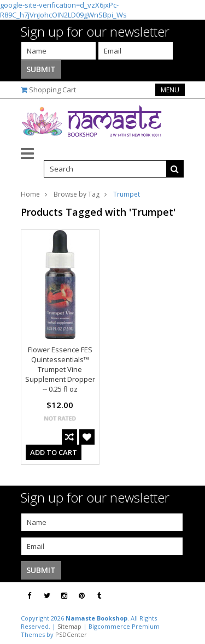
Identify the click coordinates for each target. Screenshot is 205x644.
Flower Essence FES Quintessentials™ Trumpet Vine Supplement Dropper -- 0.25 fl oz (60, 369)
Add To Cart (54, 452)
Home (30, 194)
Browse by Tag (77, 194)
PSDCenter (71, 634)
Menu (170, 90)
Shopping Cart (52, 90)
